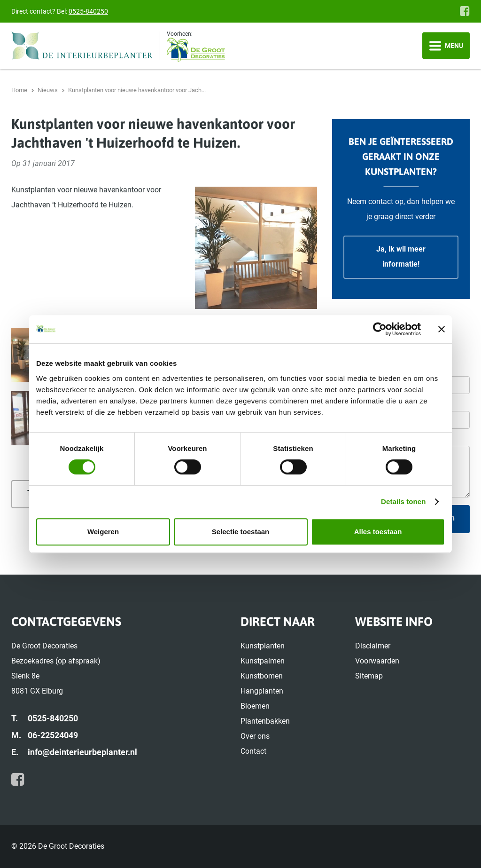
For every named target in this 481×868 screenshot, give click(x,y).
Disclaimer (373, 646)
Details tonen (403, 501)
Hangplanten (262, 691)
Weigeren (103, 532)
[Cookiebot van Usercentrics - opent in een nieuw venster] (380, 329)
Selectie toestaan (241, 532)
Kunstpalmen (263, 661)
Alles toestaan (378, 532)
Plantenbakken (265, 721)
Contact (253, 751)
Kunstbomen (262, 676)
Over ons (255, 736)
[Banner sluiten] (442, 329)
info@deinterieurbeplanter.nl (82, 752)
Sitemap (369, 676)
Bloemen (255, 706)
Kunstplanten (263, 646)
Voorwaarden (377, 661)
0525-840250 (88, 11)
